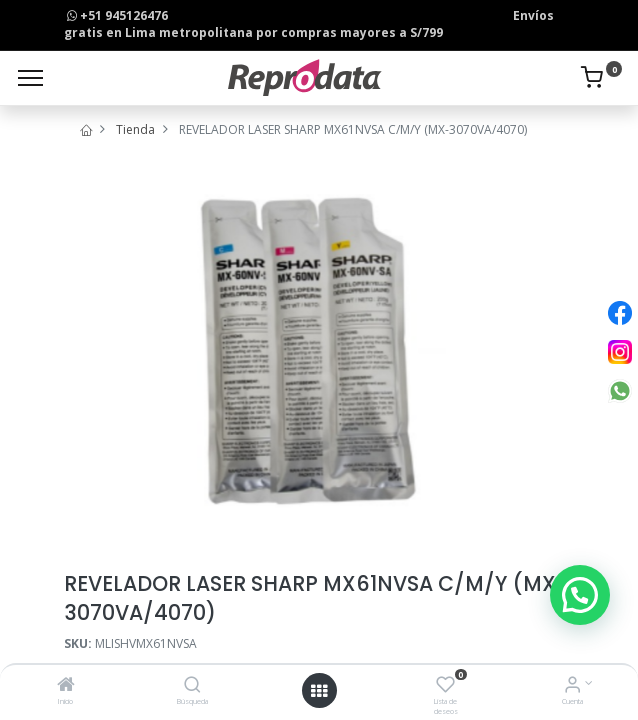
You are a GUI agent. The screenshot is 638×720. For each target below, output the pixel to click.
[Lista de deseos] (445, 686)
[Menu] (30, 78)
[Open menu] (319, 691)
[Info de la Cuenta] (572, 686)
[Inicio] (66, 686)
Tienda (135, 129)
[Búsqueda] (192, 686)
